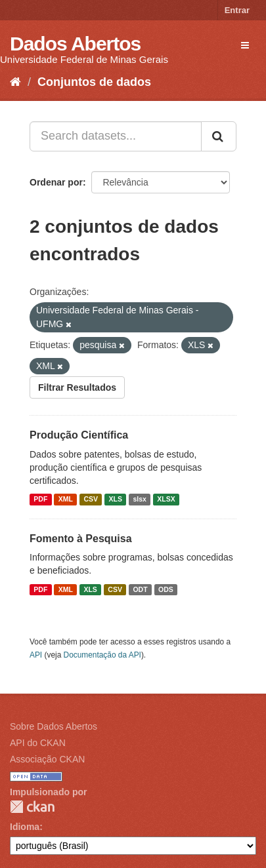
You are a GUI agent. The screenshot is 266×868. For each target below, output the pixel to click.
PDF (40, 500)
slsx (139, 500)
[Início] (15, 82)
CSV (91, 500)
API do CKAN (38, 743)
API (36, 655)
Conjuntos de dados (94, 82)
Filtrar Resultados (77, 387)
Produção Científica (79, 435)
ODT (140, 589)
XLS (116, 500)
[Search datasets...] (116, 136)
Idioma (25, 827)
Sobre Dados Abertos (54, 726)
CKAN (32, 807)
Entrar (237, 10)
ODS (166, 589)
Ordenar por (56, 182)
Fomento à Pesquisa (81, 539)
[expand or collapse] (245, 45)
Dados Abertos (75, 44)
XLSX (166, 500)
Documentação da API (102, 655)
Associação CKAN (47, 759)
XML (66, 500)
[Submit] (219, 136)
